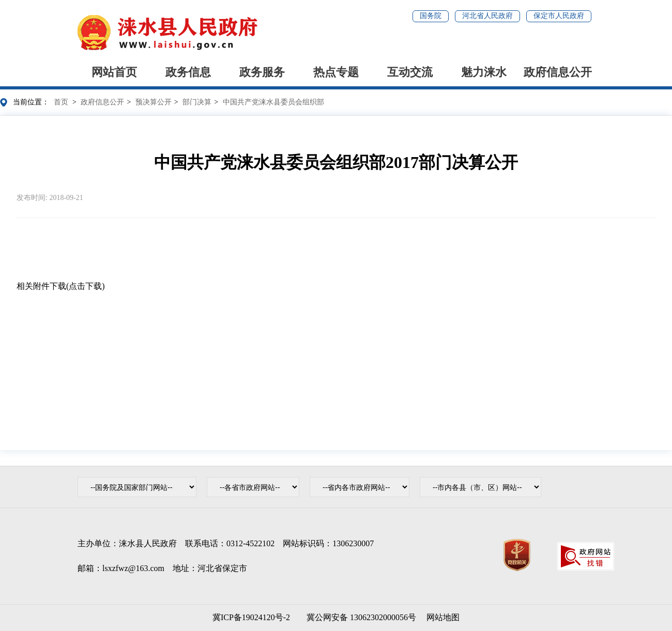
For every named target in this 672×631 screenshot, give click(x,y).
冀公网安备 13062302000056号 (359, 617)
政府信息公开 (558, 72)
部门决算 (197, 102)
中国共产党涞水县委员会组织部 (273, 102)
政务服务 (262, 72)
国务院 (431, 16)
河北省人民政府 (487, 16)
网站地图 (443, 617)
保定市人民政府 (559, 16)
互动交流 (410, 72)
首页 (61, 102)
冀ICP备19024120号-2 (251, 617)
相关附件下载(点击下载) (61, 286)
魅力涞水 (484, 72)
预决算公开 (154, 102)
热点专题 (336, 72)
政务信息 (188, 72)
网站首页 (114, 72)
